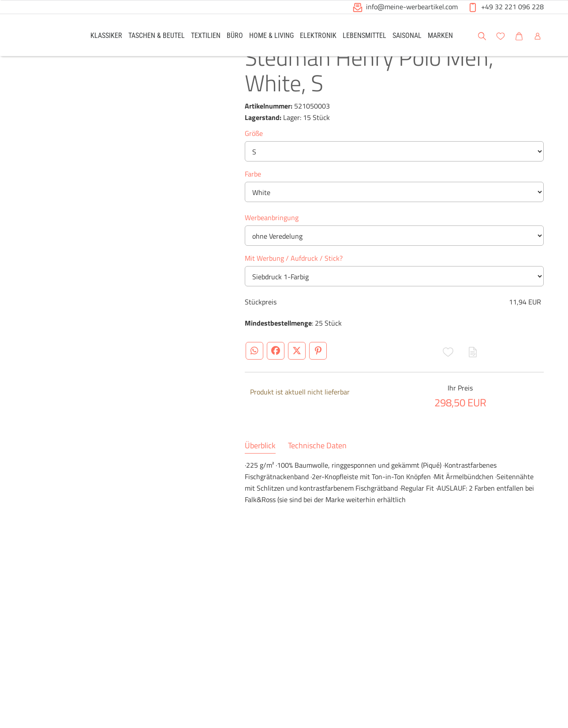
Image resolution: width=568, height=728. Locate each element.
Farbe (253, 200)
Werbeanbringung (272, 244)
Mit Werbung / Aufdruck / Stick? (294, 284)
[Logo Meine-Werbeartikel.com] (46, 36)
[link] (106, 35)
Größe (254, 159)
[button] (358, 8)
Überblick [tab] (260, 472)
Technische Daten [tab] (317, 472)
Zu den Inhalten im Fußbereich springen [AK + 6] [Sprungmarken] (0, 0)
